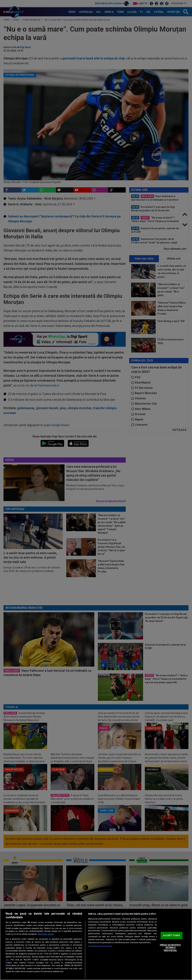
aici (7, 960)
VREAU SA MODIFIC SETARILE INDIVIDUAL (170, 948)
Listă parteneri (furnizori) (100, 946)
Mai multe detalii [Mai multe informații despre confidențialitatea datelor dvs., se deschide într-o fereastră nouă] (46, 934)
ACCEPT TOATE (171, 936)
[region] (96, 944)
